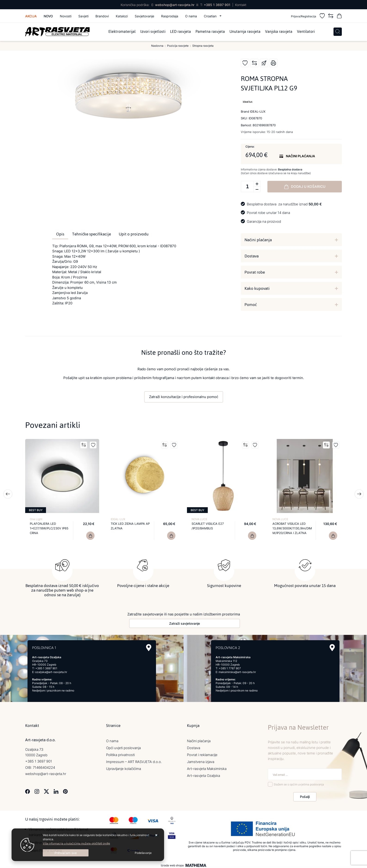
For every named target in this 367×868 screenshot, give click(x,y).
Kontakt (241, 5)
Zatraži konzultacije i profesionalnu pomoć (184, 397)
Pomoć (251, 305)
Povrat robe (255, 272)
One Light (36, 519)
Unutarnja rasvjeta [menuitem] (245, 32)
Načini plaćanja (258, 240)
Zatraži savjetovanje (185, 622)
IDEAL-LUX (118, 519)
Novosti (66, 16)
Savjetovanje (144, 16)
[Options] (143, 853)
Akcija (31, 16)
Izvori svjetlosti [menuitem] (153, 32)
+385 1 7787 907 (230, 667)
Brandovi (102, 16)
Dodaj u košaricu (305, 187)
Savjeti (83, 16)
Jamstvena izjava (201, 761)
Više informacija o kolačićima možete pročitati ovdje (76, 843)
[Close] (66, 853)
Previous (8, 494)
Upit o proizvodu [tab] (134, 234)
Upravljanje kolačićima (124, 768)
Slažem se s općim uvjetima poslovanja (299, 783)
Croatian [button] (211, 16)
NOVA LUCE (199, 519)
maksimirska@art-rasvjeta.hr (237, 671)
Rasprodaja (170, 16)
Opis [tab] (60, 234)
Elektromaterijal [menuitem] (122, 32)
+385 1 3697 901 (217, 5)
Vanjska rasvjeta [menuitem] (279, 32)
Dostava (252, 256)
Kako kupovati (257, 288)
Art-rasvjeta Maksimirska (207, 768)
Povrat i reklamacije (202, 754)
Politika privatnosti (120, 754)
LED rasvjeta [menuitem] (180, 32)
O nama (191, 16)
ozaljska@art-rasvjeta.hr (51, 671)
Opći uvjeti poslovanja (123, 747)
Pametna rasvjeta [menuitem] (210, 32)
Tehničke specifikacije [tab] (92, 234)
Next (359, 494)
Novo (48, 16)
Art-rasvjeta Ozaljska (203, 775)
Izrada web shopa (172, 864)
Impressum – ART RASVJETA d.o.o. (134, 761)
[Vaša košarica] (339, 17)
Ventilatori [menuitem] (306, 32)
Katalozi (122, 16)
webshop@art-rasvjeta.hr (175, 5)
